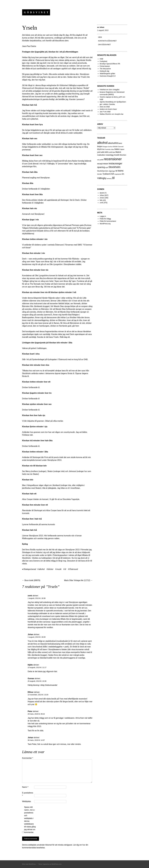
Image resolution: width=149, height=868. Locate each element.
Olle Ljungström (56, 264)
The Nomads (35, 284)
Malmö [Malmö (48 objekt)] (118, 152)
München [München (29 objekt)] (123, 155)
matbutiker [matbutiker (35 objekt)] (101, 155)
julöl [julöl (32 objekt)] (99, 152)
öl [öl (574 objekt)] (113, 178)
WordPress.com (57, 864)
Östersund (74, 569)
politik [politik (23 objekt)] (102, 160)
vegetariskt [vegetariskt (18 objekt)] (118, 174)
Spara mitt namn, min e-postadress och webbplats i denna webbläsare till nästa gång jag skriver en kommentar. (30, 820)
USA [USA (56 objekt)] (112, 174)
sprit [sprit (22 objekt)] (107, 167)
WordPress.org (105, 224)
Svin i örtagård (114, 90)
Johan (102, 27)
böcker (51, 569)
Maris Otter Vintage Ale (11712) (78, 580)
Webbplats (26, 801)
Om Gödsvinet (104, 45)
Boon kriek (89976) (31, 580)
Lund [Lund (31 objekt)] (110, 152)
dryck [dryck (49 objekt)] (99, 149)
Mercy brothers (32, 471)
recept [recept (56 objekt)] (100, 164)
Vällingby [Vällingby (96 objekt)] (102, 178)
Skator (50, 471)
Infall (101, 59)
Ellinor (31, 692)
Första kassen (105, 66)
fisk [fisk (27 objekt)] (103, 149)
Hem (100, 37)
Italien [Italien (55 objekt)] (117, 149)
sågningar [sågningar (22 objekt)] (112, 171)
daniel (102, 193)
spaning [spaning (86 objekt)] (101, 167)
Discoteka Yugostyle (71, 499)
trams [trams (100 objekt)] (121, 171)
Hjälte (30, 665)
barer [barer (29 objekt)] (120, 143)
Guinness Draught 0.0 (108, 76)
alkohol (42, 569)
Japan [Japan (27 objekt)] (122, 149)
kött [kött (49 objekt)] (106, 152)
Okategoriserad (30, 569)
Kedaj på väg (104, 71)
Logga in (103, 216)
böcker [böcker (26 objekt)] (115, 147)
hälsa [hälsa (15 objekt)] (113, 149)
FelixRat (103, 90)
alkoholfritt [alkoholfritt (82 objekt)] (113, 143)
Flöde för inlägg (105, 219)
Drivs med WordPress (29, 864)
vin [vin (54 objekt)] (123, 174)
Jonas (102, 198)
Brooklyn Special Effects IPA (110, 64)
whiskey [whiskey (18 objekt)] (109, 179)
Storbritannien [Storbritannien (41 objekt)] (103, 171)
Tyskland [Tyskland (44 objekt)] (106, 174)
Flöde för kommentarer (108, 221)
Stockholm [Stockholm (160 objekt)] (114, 167)
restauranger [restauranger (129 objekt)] (115, 163)
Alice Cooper (27, 499)
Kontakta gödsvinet (107, 41)
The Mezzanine (105, 69)
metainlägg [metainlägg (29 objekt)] (109, 155)
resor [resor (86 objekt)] (106, 164)
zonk (101, 203)
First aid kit (49, 457)
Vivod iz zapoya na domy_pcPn (111, 97)
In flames (55, 323)
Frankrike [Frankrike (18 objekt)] (108, 149)
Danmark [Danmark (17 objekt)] (121, 147)
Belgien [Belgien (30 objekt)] (100, 146)
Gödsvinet (37, 12)
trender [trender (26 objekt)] (100, 174)
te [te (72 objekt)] (116, 171)
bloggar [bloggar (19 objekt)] (105, 147)
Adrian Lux (65, 317)
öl (65, 569)
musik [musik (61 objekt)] (116, 155)
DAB (86, 359)
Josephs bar (119, 114)
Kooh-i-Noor (112, 109)
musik (59, 569)
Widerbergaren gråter (107, 74)
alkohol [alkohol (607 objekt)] (102, 143)
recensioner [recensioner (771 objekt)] (113, 159)
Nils (101, 200)
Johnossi (72, 471)
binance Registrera (107, 92)
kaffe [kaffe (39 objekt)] (102, 152)
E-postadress (28, 794)
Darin (77, 200)
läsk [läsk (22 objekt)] (114, 152)
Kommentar (28, 758)
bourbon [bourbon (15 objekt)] (110, 147)
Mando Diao (59, 306)
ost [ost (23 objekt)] (98, 160)
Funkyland (103, 61)
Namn (25, 787)
